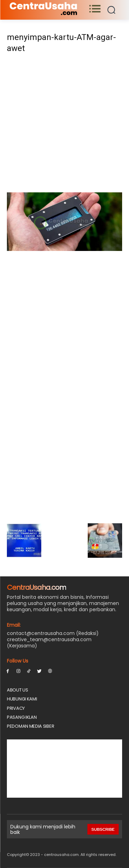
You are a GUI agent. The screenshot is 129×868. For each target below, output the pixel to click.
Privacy (16, 708)
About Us (18, 690)
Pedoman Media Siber (30, 726)
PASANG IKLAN (22, 717)
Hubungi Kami (22, 699)
